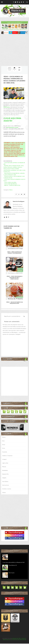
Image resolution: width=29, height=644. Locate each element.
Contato (24, 638)
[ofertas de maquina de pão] (14, 32)
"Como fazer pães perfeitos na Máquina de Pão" (14, 562)
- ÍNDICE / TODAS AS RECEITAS (12, 185)
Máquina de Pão (16, 638)
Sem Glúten (5, 481)
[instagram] (17, 2)
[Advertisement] (14, 50)
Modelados (5, 470)
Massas (4, 467)
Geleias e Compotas (7, 456)
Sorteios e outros (7, 489)
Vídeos (11, 190)
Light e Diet (5, 463)
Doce (4, 448)
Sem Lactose (6, 485)
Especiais (5, 452)
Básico (4, 437)
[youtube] (19, 2)
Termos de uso (7, 640)
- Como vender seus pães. (10, 182)
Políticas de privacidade (19, 640)
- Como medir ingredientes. (10, 184)
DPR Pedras (7, 107)
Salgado (4, 478)
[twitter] (23, 2)
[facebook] (13, 2)
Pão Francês (12, 573)
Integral (4, 459)
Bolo (3, 441)
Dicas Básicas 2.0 (13, 565)
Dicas (4, 445)
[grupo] (15, 2)
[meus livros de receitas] (14, 25)
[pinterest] (21, 2)
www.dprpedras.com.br (12, 127)
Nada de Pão (5, 474)
